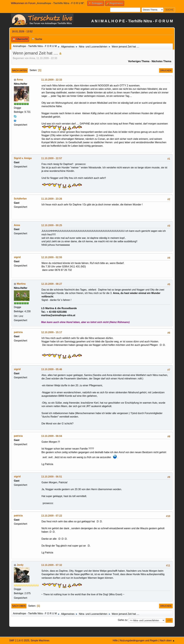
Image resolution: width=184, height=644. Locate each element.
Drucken (166, 70)
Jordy (20, 565)
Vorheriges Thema (139, 61)
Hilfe (115, 640)
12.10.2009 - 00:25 (52, 225)
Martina (21, 284)
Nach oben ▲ (167, 640)
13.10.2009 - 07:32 (52, 565)
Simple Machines (40, 640)
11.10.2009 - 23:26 (52, 199)
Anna (20, 80)
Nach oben (19, 606)
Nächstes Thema (161, 61)
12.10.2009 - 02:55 (52, 257)
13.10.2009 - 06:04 (52, 436)
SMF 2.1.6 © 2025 (19, 640)
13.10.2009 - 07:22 (52, 516)
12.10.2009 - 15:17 (52, 332)
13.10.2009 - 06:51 (52, 477)
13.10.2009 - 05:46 (52, 369)
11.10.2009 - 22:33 (52, 80)
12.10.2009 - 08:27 (52, 284)
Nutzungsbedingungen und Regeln (139, 640)
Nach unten (19, 70)
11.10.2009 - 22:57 (52, 158)
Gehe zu (123, 620)
